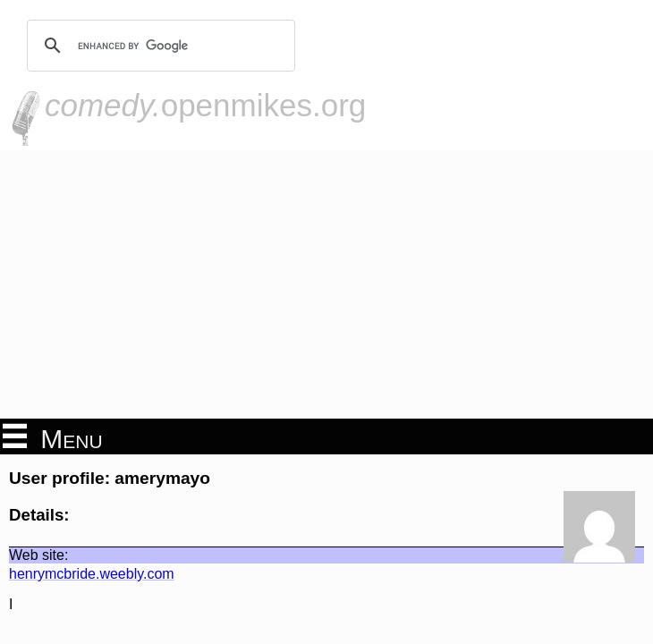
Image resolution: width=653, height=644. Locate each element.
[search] (158, 46)
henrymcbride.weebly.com (92, 574)
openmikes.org (205, 105)
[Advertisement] (326, 284)
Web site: (38, 555)
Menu (53, 437)
